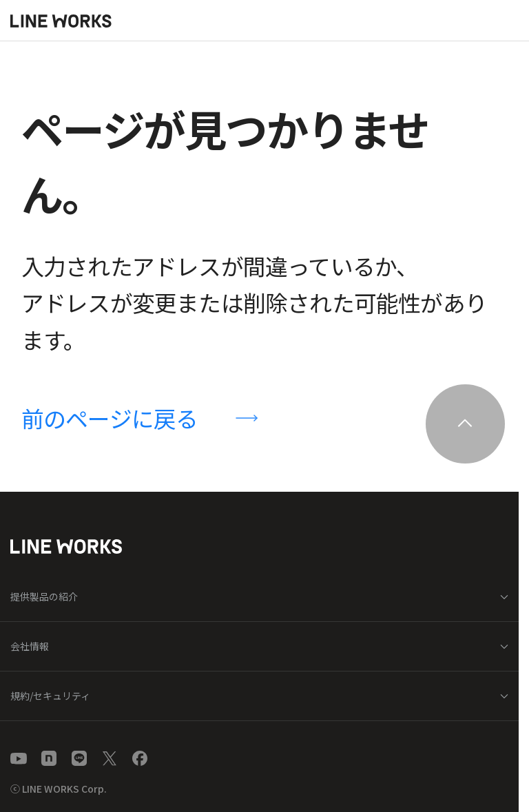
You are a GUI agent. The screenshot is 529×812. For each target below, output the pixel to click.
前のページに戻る (110, 418)
